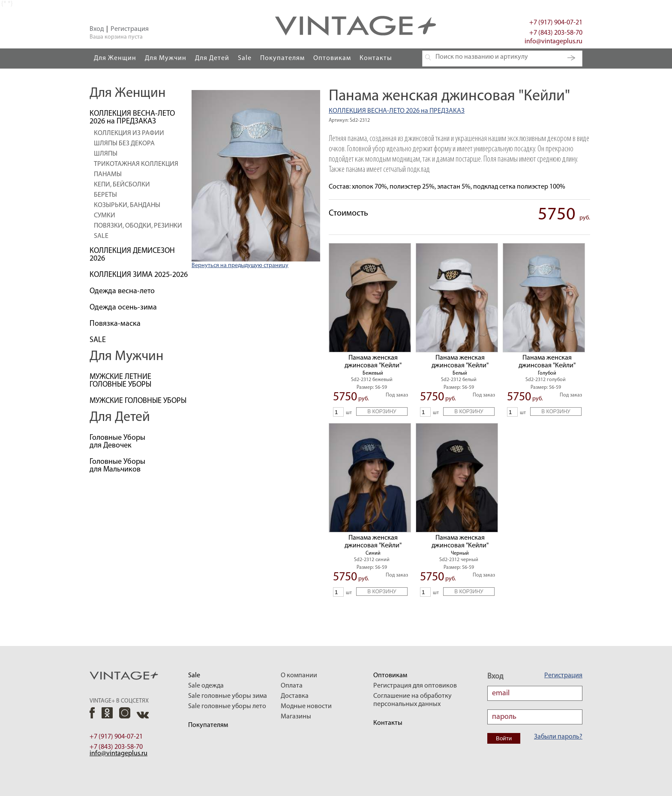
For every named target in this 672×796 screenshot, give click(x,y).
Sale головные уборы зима (228, 696)
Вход (97, 29)
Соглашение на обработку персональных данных (412, 700)
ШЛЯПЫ (106, 154)
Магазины (296, 717)
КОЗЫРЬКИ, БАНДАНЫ (127, 205)
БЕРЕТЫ (105, 195)
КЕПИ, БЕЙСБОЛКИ (122, 185)
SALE (101, 236)
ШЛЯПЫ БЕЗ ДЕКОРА (124, 144)
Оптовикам (332, 58)
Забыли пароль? (558, 737)
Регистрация (130, 29)
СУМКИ (105, 216)
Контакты (376, 58)
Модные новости (306, 706)
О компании (299, 676)
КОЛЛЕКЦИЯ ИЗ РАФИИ (129, 133)
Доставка (295, 696)
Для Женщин (115, 58)
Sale (245, 58)
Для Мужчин (166, 58)
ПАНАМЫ (108, 174)
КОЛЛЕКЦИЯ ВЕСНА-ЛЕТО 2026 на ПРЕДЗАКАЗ (397, 111)
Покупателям (282, 58)
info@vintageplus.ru (553, 42)
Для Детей (212, 58)
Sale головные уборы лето (227, 706)
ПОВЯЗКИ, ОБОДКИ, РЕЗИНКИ (138, 226)
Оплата (292, 686)
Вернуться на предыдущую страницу (240, 266)
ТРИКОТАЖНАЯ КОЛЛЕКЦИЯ (136, 164)
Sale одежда (206, 686)
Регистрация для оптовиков (415, 686)
